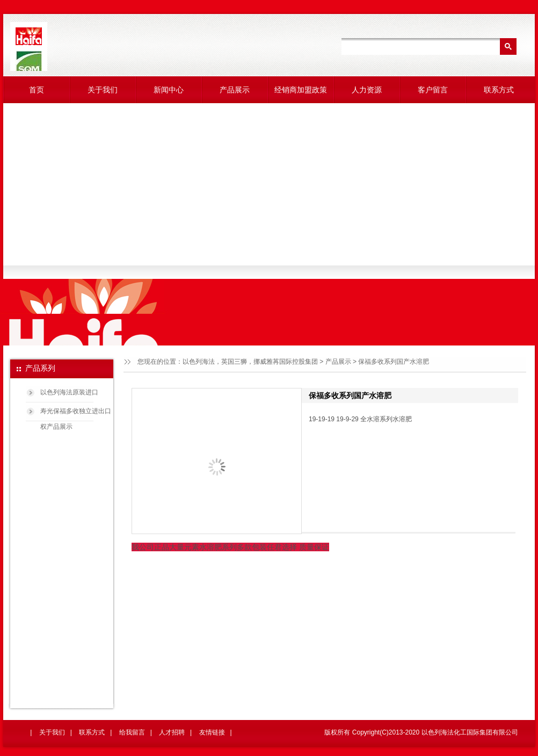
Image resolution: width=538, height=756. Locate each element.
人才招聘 (172, 732)
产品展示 (235, 90)
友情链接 (212, 732)
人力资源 (367, 90)
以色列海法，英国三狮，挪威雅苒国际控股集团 (250, 362)
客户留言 (433, 90)
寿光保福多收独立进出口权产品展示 (76, 415)
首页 (37, 90)
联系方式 (499, 90)
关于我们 (103, 90)
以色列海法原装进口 (69, 392)
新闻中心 (169, 90)
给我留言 (132, 732)
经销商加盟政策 (301, 90)
